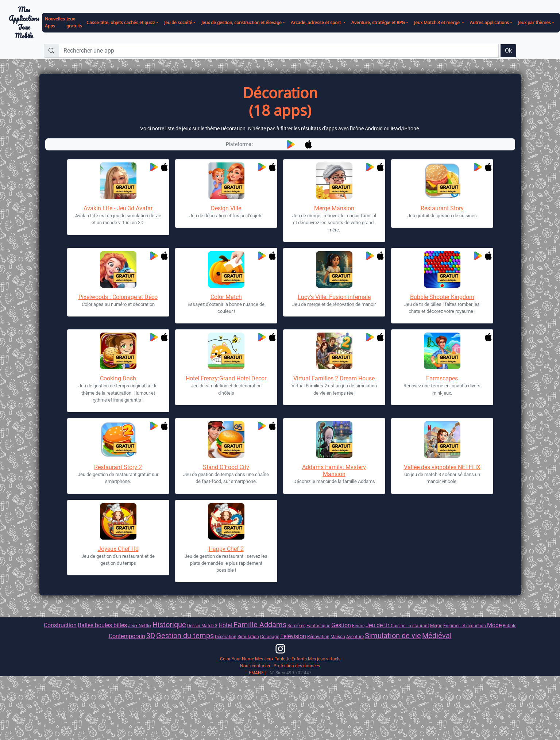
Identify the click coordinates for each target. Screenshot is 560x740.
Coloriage (270, 637)
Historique (169, 625)
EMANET (258, 673)
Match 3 (209, 626)
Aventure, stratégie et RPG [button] (378, 22)
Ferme (358, 626)
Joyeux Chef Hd (118, 549)
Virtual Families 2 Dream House (334, 378)
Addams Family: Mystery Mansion (334, 471)
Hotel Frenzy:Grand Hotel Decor (226, 378)
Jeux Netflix (140, 626)
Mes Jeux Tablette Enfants (281, 659)
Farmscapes (442, 378)
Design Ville (226, 208)
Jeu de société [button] (178, 22)
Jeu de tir (378, 625)
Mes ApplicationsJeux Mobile (24, 23)
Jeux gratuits (74, 22)
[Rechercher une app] (279, 51)
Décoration (226, 637)
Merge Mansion (334, 208)
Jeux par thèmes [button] (534, 22)
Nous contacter (255, 666)
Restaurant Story (442, 208)
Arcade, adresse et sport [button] (316, 22)
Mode (494, 625)
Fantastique (318, 626)
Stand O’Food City (226, 467)
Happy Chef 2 (226, 549)
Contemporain (127, 636)
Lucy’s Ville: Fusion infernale (334, 297)
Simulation (248, 637)
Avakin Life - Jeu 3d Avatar (118, 208)
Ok (508, 51)
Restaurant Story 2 (118, 467)
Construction (60, 625)
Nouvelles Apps (55, 22)
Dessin (194, 626)
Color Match (226, 297)
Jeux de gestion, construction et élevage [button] (242, 22)
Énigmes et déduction (465, 626)
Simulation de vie (393, 636)
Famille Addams (260, 625)
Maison (338, 637)
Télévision (293, 636)
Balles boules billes (102, 625)
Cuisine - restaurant (410, 626)
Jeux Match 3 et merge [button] (437, 22)
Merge (436, 626)
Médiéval (437, 636)
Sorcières (296, 626)
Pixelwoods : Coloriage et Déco (118, 297)
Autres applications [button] (489, 22)
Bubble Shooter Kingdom (442, 297)
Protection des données (297, 666)
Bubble (509, 626)
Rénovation (318, 637)
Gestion (341, 625)
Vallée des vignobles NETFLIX (442, 467)
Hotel (226, 625)
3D (151, 636)
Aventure (355, 637)
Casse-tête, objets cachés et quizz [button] (121, 22)
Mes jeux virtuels (324, 659)
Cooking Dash (118, 378)
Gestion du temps (185, 636)
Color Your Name (237, 659)
